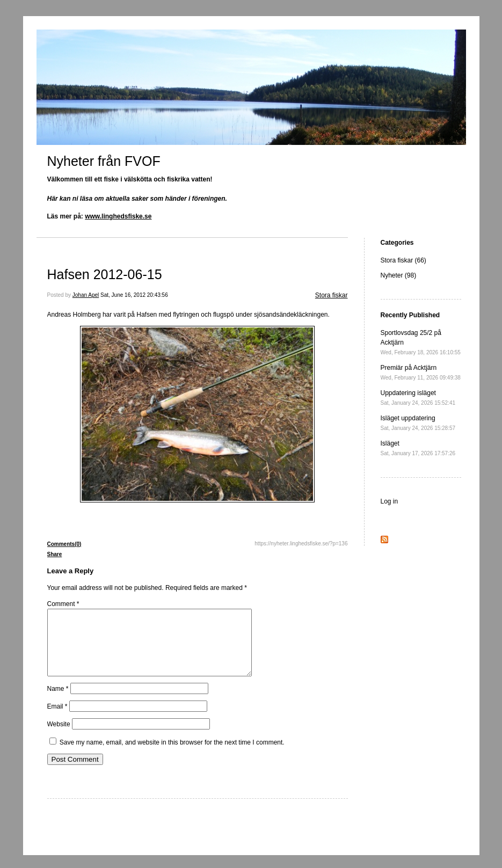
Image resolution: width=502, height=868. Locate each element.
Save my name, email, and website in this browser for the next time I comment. (172, 755)
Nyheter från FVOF (104, 161)
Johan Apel (86, 295)
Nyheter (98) (399, 275)
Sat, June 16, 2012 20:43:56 (134, 295)
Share (55, 554)
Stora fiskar (332, 295)
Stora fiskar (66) (403, 260)
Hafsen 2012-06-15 (105, 274)
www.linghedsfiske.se (118, 216)
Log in (390, 501)
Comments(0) (64, 544)
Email (57, 719)
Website (59, 737)
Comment (63, 604)
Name (58, 702)
